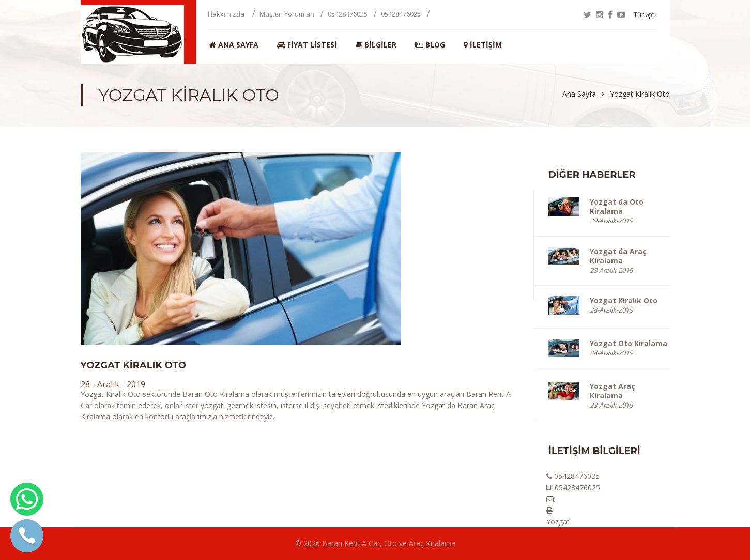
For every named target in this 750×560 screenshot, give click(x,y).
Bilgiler (376, 45)
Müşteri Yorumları (287, 14)
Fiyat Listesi (307, 45)
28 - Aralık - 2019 (113, 384)
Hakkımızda (227, 14)
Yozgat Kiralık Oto (640, 94)
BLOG (430, 45)
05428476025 (348, 14)
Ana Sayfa (234, 45)
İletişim (483, 45)
